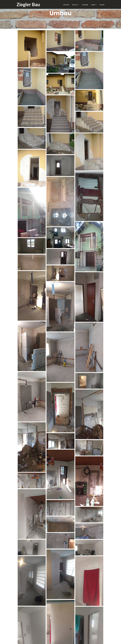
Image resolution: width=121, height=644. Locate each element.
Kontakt (102, 5)
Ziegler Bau (28, 4)
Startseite (66, 5)
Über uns (75, 5)
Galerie (93, 5)
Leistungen (85, 5)
